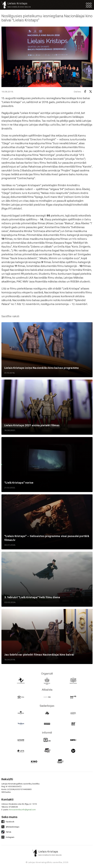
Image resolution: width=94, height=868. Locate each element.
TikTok (6, 832)
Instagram (8, 837)
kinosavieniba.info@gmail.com (22, 810)
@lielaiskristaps (10, 827)
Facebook (8, 822)
